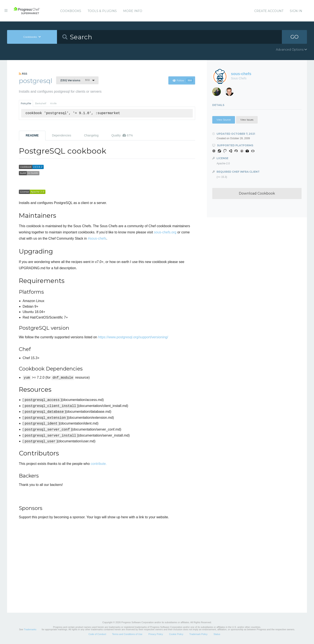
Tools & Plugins (102, 11)
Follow (183, 80)
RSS (23, 74)
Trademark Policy (198, 634)
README (32, 135)
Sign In (296, 11)
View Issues (247, 120)
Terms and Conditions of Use (127, 634)
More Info (133, 11)
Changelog (91, 135)
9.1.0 (75, 80)
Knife (53, 103)
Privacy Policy (156, 634)
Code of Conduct (97, 634)
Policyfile (26, 103)
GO (295, 37)
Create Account (269, 11)
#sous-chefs (97, 238)
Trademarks (30, 629)
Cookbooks (71, 11)
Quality (122, 135)
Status (217, 634)
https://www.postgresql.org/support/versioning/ (133, 337)
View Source (224, 120)
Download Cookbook (257, 193)
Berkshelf (41, 103)
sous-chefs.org (165, 232)
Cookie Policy (176, 634)
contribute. (99, 464)
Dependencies (62, 135)
